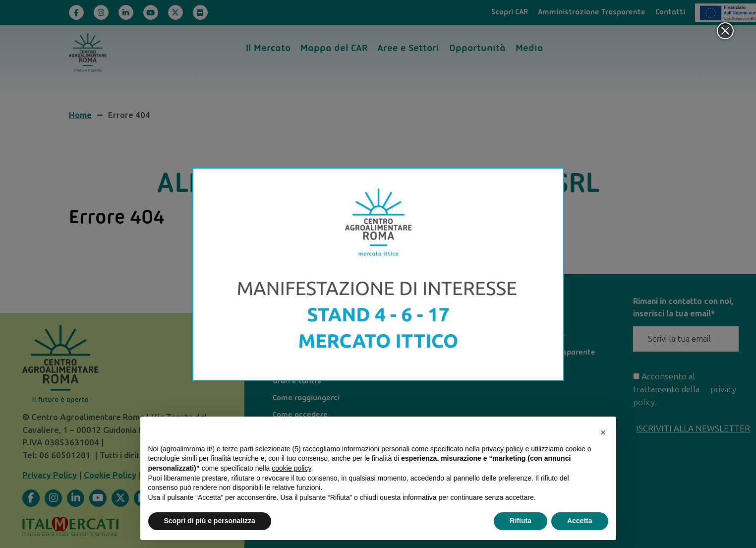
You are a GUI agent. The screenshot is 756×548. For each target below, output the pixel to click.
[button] (603, 432)
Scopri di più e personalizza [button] (210, 521)
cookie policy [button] (291, 468)
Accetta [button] (580, 521)
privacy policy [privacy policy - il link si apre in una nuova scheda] (503, 449)
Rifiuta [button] (521, 521)
